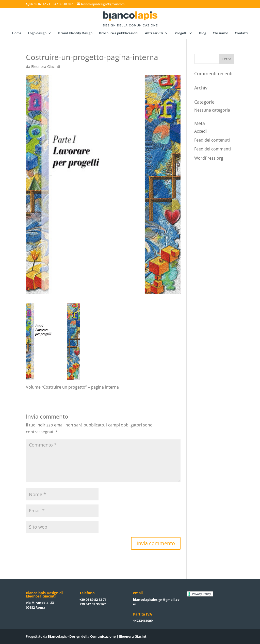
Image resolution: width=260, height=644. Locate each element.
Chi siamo (221, 33)
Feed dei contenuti (212, 140)
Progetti (181, 33)
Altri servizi (154, 33)
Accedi (200, 131)
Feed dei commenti (213, 149)
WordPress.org (209, 158)
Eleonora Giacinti (46, 66)
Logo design (37, 33)
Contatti (241, 33)
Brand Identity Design (75, 33)
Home (17, 33)
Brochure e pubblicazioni (119, 33)
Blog (203, 33)
